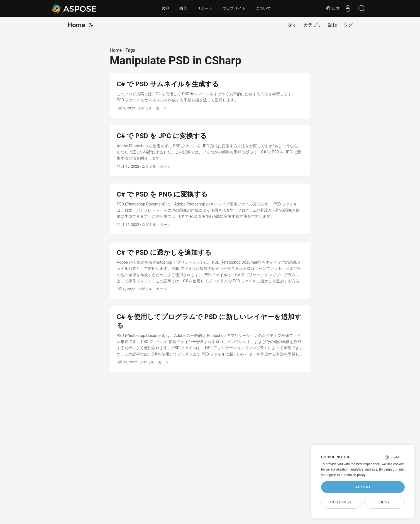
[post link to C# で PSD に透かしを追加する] (210, 270)
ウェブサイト (234, 8)
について (263, 8)
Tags (130, 50)
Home (76, 25)
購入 (183, 8)
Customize (341, 502)
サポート (205, 8)
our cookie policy (353, 475)
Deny (385, 502)
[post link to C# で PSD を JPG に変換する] (210, 150)
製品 (166, 8)
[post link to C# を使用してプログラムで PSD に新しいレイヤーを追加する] (210, 339)
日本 (333, 8)
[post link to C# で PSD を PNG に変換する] (210, 209)
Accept (363, 487)
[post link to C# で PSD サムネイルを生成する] (210, 96)
